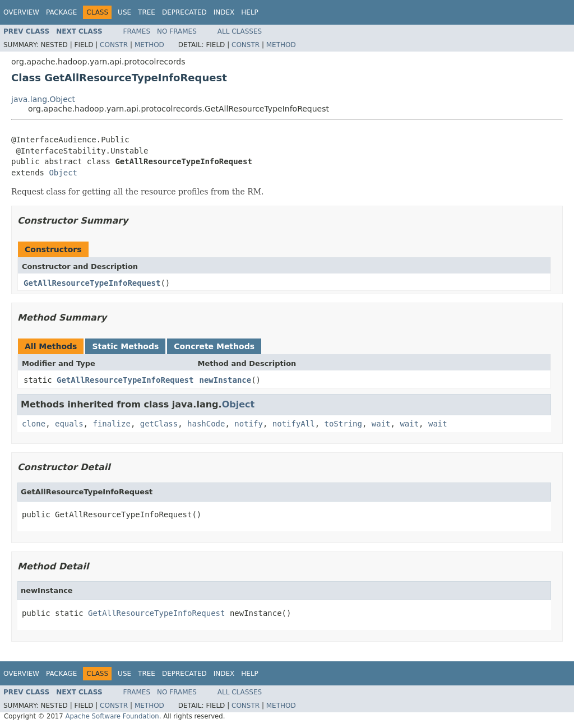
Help (250, 12)
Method (149, 45)
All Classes (240, 31)
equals (69, 424)
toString (343, 424)
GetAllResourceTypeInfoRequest (92, 283)
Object (63, 173)
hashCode (206, 424)
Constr (114, 45)
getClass (159, 424)
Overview (21, 12)
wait (381, 424)
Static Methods (125, 346)
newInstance (225, 380)
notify (249, 424)
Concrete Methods (214, 346)
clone (34, 424)
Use (124, 12)
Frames (137, 31)
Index (224, 12)
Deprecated (184, 12)
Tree (147, 12)
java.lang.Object (43, 99)
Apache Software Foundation (112, 716)
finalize (111, 424)
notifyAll (294, 424)
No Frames (177, 31)
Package (61, 12)
